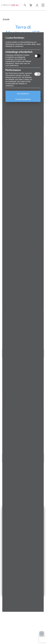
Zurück (6, 19)
